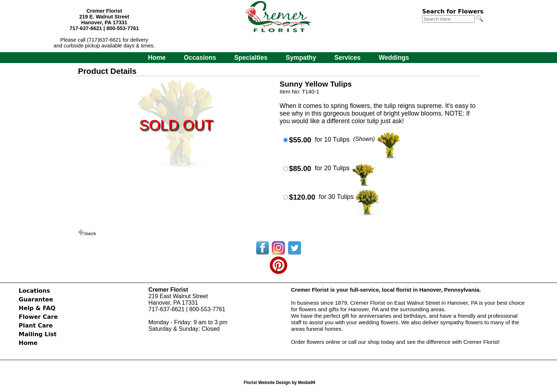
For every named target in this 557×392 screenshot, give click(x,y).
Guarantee (36, 299)
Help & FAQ (37, 308)
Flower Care (38, 317)
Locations (35, 291)
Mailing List (38, 334)
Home (157, 58)
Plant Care (36, 326)
